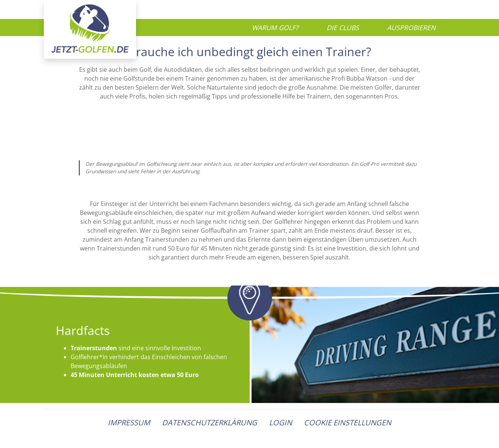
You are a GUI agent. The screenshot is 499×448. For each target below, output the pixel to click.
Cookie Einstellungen (348, 423)
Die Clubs (343, 28)
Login (281, 423)
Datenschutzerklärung (210, 423)
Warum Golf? (275, 28)
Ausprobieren (411, 28)
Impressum (129, 423)
